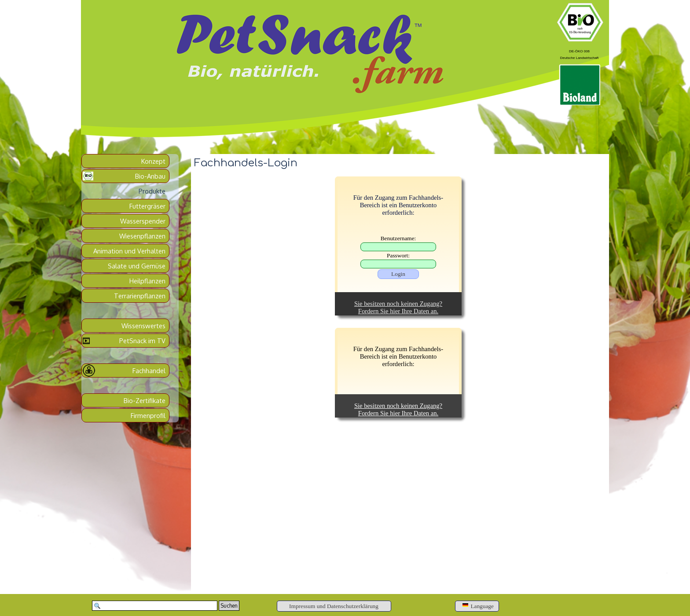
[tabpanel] (579, 53)
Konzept (153, 161)
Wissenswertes (143, 326)
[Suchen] (155, 606)
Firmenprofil (148, 415)
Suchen (229, 606)
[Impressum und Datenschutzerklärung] (334, 606)
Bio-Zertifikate (145, 400)
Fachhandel (149, 370)
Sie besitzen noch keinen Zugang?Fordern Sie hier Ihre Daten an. (398, 307)
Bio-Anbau (150, 176)
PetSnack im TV (142, 341)
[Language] (477, 606)
